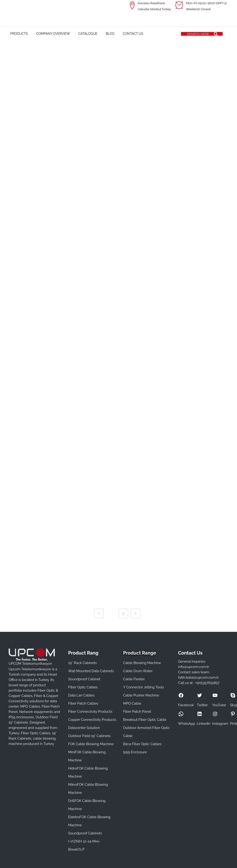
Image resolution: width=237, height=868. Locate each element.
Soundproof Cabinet (84, 679)
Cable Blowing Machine (142, 663)
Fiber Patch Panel (137, 712)
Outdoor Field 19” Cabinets (89, 736)
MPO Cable (132, 703)
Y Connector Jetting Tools (143, 687)
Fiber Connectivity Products (90, 712)
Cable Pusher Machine (141, 695)
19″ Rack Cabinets (83, 663)
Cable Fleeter (134, 679)
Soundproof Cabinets (85, 833)
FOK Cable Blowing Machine (91, 744)
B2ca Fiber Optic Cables (142, 744)
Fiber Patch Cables (83, 703)
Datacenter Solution (84, 728)
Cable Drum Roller (138, 671)
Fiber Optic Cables (83, 687)
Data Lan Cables (81, 695)
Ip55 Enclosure (135, 752)
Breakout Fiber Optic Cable (145, 720)
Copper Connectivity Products (92, 720)
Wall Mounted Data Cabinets (91, 671)
